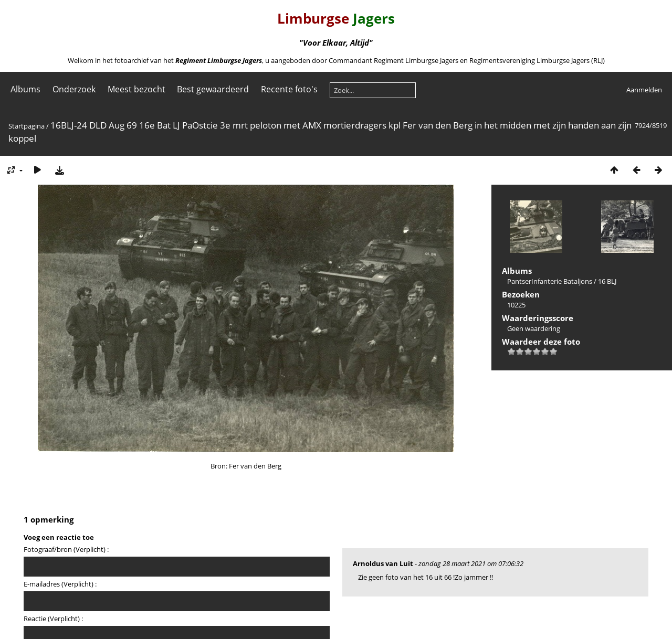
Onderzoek (74, 89)
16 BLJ (607, 281)
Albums (25, 89)
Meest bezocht (136, 89)
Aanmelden (644, 90)
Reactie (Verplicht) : (53, 619)
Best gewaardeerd (213, 89)
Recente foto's (289, 89)
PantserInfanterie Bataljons (550, 281)
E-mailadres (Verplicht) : (60, 584)
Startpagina (27, 126)
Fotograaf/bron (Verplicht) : (66, 549)
